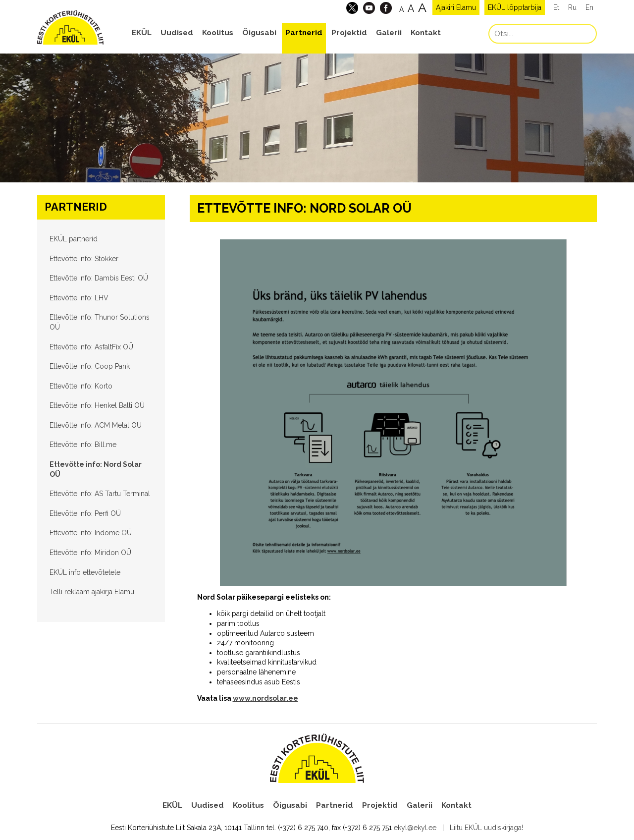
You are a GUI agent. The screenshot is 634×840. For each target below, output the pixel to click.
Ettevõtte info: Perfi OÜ (85, 513)
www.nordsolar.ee (265, 698)
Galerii (389, 33)
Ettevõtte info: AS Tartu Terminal (100, 494)
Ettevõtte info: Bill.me (83, 445)
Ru (572, 7)
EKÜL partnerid (74, 239)
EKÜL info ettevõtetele (85, 572)
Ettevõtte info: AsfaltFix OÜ (91, 347)
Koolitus (218, 33)
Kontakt (426, 33)
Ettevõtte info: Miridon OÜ (90, 553)
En (589, 7)
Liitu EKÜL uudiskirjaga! (486, 828)
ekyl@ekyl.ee (415, 828)
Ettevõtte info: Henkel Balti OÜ (97, 405)
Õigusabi (259, 33)
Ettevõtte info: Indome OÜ (91, 533)
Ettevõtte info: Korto (81, 386)
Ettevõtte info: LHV (79, 298)
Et (556, 7)
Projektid (349, 33)
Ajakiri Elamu (456, 7)
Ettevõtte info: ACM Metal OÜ (96, 425)
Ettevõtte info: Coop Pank (90, 366)
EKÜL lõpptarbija (515, 7)
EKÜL (142, 33)
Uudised (177, 33)
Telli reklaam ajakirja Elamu (92, 592)
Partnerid (304, 33)
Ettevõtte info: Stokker (84, 259)
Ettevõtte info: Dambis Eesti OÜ (99, 278)
